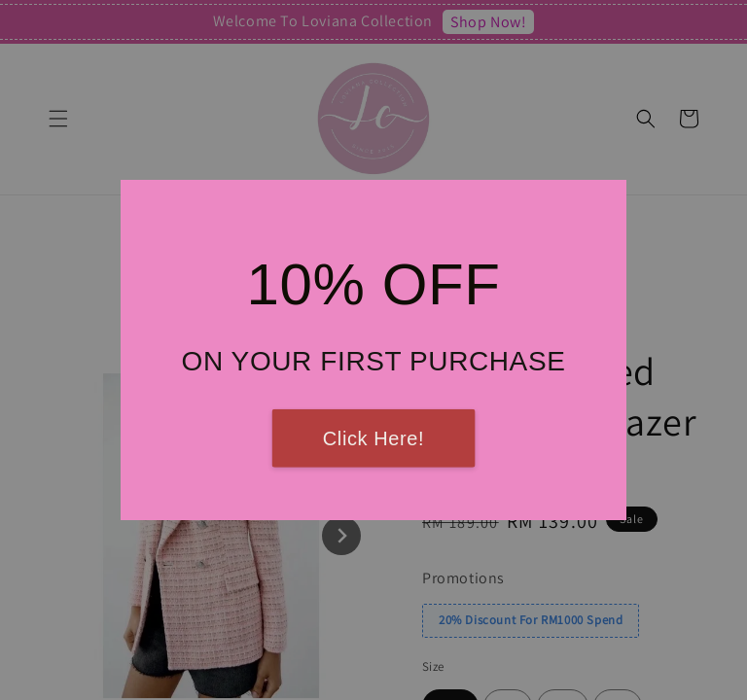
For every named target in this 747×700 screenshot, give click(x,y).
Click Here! (373, 438)
